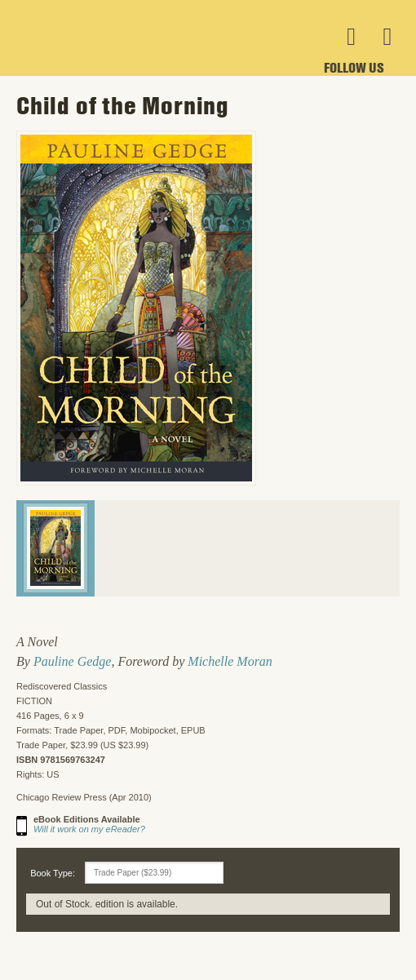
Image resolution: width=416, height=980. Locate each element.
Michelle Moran (230, 661)
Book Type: (53, 873)
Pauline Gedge (73, 661)
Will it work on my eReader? (89, 829)
